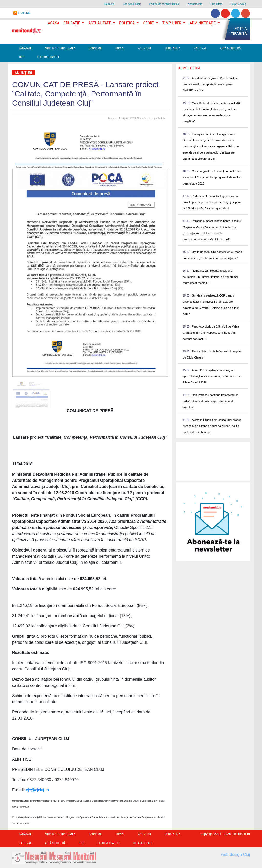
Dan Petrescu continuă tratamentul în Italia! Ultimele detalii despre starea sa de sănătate (211, 401)
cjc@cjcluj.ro (37, 790)
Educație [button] (72, 23)
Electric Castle (48, 57)
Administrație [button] (203, 23)
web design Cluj (236, 855)
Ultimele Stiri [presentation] (189, 68)
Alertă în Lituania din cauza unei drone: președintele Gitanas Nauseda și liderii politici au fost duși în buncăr (212, 426)
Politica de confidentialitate (165, 4)
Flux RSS (24, 13)
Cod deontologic (132, 4)
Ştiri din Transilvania (60, 48)
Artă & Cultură (230, 48)
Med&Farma (172, 48)
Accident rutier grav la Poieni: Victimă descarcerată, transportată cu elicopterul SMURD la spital (211, 84)
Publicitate (216, 4)
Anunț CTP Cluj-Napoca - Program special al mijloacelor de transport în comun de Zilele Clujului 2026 (212, 376)
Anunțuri (145, 48)
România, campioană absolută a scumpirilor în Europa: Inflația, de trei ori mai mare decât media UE (210, 277)
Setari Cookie (238, 4)
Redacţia (109, 4)
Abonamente (195, 4)
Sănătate (25, 48)
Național (200, 48)
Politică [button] (127, 23)
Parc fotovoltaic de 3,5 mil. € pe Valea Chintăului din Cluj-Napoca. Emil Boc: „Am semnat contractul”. (211, 333)
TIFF (21, 57)
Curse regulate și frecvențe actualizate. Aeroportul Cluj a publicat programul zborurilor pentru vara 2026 (212, 177)
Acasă (54, 23)
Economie (96, 48)
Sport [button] (149, 23)
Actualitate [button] (100, 23)
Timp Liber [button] (172, 23)
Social (120, 48)
